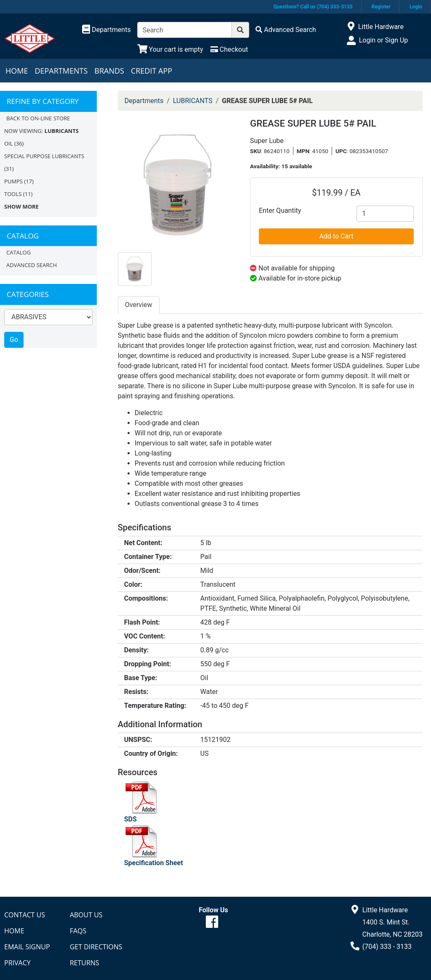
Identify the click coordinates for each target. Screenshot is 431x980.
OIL (9, 143)
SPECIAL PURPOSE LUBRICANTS (44, 156)
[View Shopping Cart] (170, 49)
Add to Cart (337, 236)
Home (17, 71)
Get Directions (96, 947)
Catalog (19, 252)
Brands (109, 71)
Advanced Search (32, 265)
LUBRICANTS (193, 101)
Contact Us (25, 915)
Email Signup (27, 947)
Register (381, 7)
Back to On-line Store (38, 118)
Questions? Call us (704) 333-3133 (313, 7)
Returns (85, 963)
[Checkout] (229, 49)
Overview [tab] (139, 305)
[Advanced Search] (286, 30)
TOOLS (13, 194)
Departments (61, 71)
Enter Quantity (280, 211)
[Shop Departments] (106, 30)
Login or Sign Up (383, 40)
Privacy (17, 963)
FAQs (78, 931)
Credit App (152, 71)
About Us (86, 915)
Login (416, 7)
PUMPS (13, 181)
